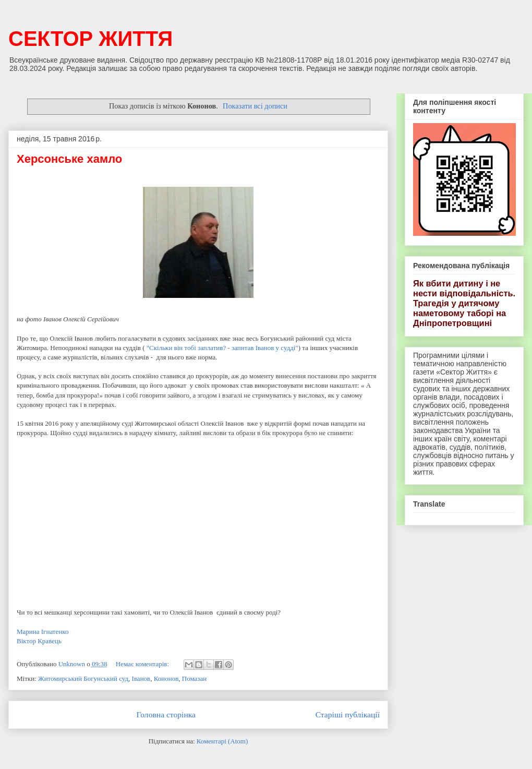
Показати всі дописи (255, 106)
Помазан (194, 678)
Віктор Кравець (39, 641)
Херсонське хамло (69, 159)
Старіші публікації (348, 714)
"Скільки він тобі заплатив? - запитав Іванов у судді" (222, 348)
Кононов (166, 678)
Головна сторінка (166, 714)
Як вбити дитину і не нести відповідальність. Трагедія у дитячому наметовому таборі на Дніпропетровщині (464, 303)
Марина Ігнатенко (43, 632)
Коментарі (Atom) (222, 741)
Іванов (141, 678)
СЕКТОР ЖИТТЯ (90, 39)
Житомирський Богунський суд (83, 678)
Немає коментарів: (143, 664)
